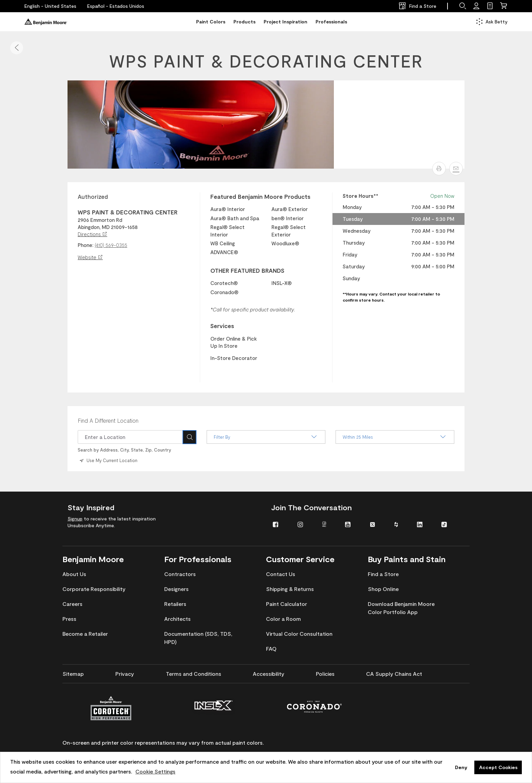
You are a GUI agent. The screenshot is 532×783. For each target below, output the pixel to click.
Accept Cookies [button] (498, 767)
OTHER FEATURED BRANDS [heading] (247, 270)
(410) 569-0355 (111, 245)
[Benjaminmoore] (46, 22)
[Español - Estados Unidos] (116, 6)
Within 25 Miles (395, 437)
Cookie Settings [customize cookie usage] (155, 771)
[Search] (190, 437)
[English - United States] (50, 6)
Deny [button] (461, 767)
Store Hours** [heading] (360, 196)
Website (90, 257)
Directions (92, 234)
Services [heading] (222, 326)
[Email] (456, 169)
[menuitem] (280, 524)
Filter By (266, 437)
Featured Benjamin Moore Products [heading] (260, 196)
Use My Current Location (108, 460)
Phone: (85, 245)
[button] (17, 48)
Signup (75, 518)
